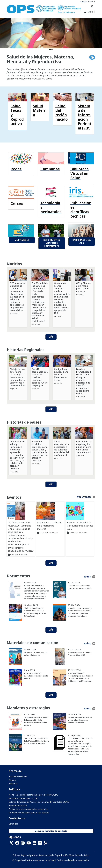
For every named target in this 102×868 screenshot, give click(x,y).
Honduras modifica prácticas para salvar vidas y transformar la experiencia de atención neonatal (40, 451)
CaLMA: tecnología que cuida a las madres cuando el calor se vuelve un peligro (40, 377)
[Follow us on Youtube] (29, 843)
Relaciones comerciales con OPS (24, 798)
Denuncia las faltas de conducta (51, 830)
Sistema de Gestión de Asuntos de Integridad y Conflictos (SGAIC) (39, 802)
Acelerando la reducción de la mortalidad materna (50, 525)
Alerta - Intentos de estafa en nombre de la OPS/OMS (33, 794)
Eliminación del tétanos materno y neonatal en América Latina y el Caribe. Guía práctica (35, 612)
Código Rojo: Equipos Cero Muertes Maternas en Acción (61, 374)
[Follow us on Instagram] (23, 843)
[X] (11, 843)
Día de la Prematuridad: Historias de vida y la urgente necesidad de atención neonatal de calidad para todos (84, 381)
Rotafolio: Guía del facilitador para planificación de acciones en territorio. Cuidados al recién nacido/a (80, 677)
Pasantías (13, 783)
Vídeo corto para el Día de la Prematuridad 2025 (80, 653)
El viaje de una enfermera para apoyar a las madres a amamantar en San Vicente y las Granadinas (18, 377)
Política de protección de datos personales (28, 809)
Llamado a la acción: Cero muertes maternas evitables (80, 586)
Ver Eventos (84, 496)
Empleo (12, 780)
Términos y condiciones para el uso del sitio (29, 812)
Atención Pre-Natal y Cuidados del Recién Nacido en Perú (36, 675)
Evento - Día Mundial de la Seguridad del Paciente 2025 (80, 525)
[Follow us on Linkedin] (35, 843)
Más (51, 336)
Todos (87, 576)
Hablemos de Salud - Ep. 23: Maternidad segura (36, 653)
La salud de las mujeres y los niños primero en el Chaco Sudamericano (84, 447)
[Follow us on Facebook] (17, 843)
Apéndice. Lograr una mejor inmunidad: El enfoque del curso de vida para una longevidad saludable (80, 612)
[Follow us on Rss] (45, 843)
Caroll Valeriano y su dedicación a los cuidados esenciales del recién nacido (61, 448)
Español (92, 2)
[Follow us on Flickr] (40, 843)
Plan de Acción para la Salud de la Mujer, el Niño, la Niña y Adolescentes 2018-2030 (36, 740)
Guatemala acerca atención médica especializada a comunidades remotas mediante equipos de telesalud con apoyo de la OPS (62, 298)
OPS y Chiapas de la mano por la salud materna (84, 287)
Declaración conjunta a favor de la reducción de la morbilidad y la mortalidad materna (36, 721)
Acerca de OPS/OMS (18, 776)
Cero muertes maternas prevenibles (52, 243)
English (84, 2)
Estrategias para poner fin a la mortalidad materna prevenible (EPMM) (80, 720)
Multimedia (22, 240)
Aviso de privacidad (18, 805)
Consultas (13, 823)
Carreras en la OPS (81, 242)
